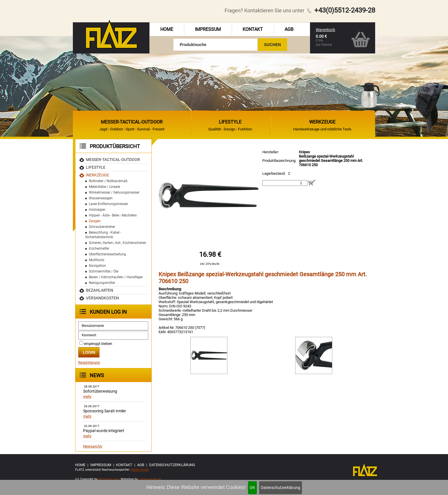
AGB (289, 29)
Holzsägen (97, 210)
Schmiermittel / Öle (104, 271)
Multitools (97, 260)
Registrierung (89, 362)
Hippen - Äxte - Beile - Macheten (113, 215)
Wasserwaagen (101, 198)
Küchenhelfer (99, 249)
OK (252, 488)
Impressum (208, 29)
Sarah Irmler (140, 470)
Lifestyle (96, 167)
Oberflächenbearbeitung (107, 254)
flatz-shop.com (109, 479)
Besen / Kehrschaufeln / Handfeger (116, 277)
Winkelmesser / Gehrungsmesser (114, 192)
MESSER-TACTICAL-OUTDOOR (113, 160)
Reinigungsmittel (102, 283)
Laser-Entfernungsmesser (108, 204)
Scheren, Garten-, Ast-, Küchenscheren (118, 243)
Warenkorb (325, 30)
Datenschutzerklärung (281, 488)
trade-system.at (150, 479)
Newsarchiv (93, 446)
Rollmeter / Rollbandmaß (108, 181)
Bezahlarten (100, 290)
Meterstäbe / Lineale (104, 187)
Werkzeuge (98, 175)
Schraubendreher (102, 227)
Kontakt (253, 29)
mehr (87, 396)
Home (167, 29)
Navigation (97, 266)
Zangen (95, 221)
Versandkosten (102, 298)
